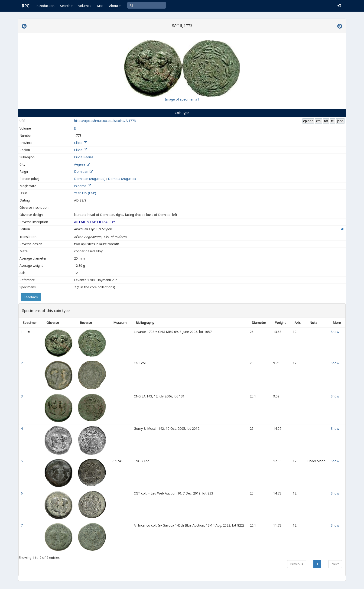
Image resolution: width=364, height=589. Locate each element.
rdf (326, 121)
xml (319, 121)
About (115, 6)
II (75, 128)
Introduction (45, 6)
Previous (297, 564)
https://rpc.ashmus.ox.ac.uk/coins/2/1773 (105, 121)
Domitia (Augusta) (122, 179)
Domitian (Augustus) (90, 179)
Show (335, 332)
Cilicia (78, 143)
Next (335, 564)
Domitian (81, 171)
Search (66, 6)
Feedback (31, 297)
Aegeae (80, 164)
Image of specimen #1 (182, 99)
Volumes (85, 6)
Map (100, 6)
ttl (333, 121)
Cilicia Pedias (84, 157)
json (340, 121)
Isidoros (81, 186)
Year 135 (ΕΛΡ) (85, 193)
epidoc (308, 121)
